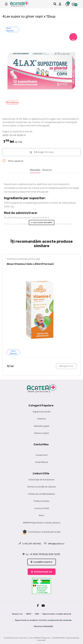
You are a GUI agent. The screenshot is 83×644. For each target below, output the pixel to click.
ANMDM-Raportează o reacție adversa (42, 523)
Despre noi (17, 614)
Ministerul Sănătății (43, 626)
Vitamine (42, 419)
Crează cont (42, 455)
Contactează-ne (42, 572)
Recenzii (47, 170)
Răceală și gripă (42, 426)
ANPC (29, 614)
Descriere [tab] (35, 170)
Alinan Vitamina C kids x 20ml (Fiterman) (30, 264)
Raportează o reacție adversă (57, 614)
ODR (37, 614)
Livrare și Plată (42, 508)
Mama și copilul (42, 433)
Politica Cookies (42, 501)
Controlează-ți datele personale (42, 532)
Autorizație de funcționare (41, 480)
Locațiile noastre (42, 562)
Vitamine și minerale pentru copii (23, 259)
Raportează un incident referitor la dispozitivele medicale (43, 620)
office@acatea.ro (54, 544)
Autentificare (42, 462)
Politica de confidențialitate (41, 494)
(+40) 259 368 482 (30, 544)
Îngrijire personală (42, 412)
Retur (41, 515)
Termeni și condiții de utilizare (41, 487)
